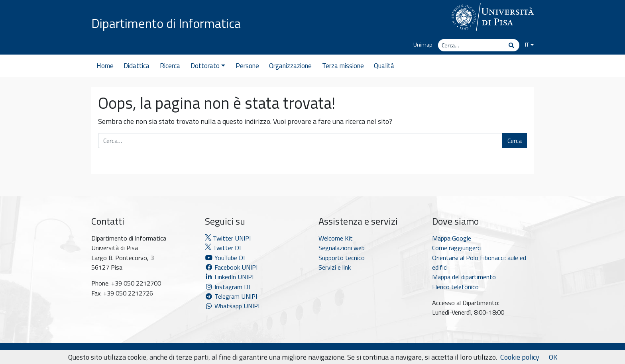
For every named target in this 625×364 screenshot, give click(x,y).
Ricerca (170, 66)
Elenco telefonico (455, 287)
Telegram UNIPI (231, 296)
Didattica (137, 66)
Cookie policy (520, 357)
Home (105, 66)
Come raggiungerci (457, 248)
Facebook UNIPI (231, 267)
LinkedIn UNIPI (229, 277)
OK (553, 357)
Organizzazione (290, 66)
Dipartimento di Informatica (166, 23)
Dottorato (208, 66)
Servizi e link (335, 267)
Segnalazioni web (342, 248)
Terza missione (343, 66)
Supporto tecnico (342, 258)
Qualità (384, 66)
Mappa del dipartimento (464, 277)
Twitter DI (223, 248)
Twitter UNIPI (228, 238)
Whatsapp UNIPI (232, 306)
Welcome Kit (336, 238)
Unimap (423, 45)
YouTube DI (226, 258)
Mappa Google (452, 238)
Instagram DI (227, 287)
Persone (247, 66)
